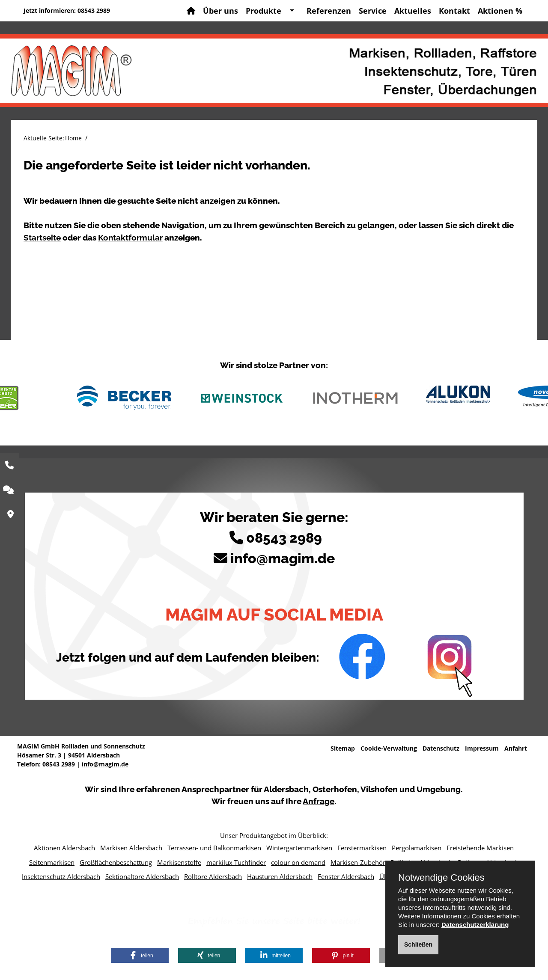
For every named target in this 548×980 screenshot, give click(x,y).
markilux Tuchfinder (236, 862)
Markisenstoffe (179, 862)
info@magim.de (283, 558)
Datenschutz (441, 748)
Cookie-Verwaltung (389, 748)
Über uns (220, 11)
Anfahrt (516, 748)
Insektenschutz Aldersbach (61, 876)
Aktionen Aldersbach (64, 848)
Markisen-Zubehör (358, 862)
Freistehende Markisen (480, 848)
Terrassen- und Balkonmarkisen (214, 848)
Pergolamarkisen (417, 848)
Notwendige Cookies (441, 878)
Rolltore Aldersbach (213, 876)
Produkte (264, 11)
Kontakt (454, 11)
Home (73, 138)
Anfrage (319, 801)
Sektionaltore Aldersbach (142, 876)
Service (373, 11)
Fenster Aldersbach (346, 876)
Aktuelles (413, 11)
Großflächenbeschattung (116, 862)
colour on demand (298, 862)
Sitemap (343, 748)
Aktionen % (500, 11)
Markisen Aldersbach (131, 848)
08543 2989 (94, 10)
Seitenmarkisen (52, 862)
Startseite (42, 238)
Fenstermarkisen (362, 848)
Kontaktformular (130, 238)
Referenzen (329, 11)
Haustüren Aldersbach (280, 876)
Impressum (482, 748)
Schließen (418, 944)
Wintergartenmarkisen (299, 848)
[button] (140, 955)
